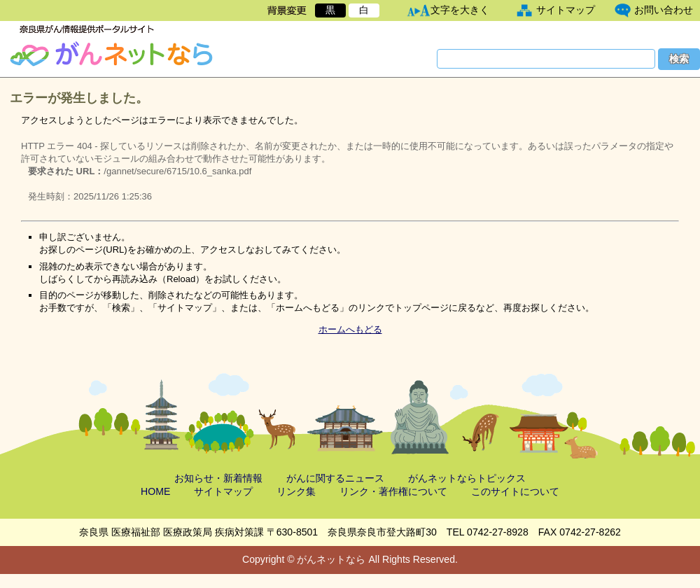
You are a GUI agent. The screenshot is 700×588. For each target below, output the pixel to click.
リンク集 (296, 491)
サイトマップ (566, 10)
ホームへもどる (350, 329)
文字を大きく (460, 10)
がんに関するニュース (335, 478)
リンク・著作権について (393, 491)
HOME (155, 491)
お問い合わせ (664, 10)
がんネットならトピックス (467, 478)
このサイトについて (515, 491)
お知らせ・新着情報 (218, 478)
